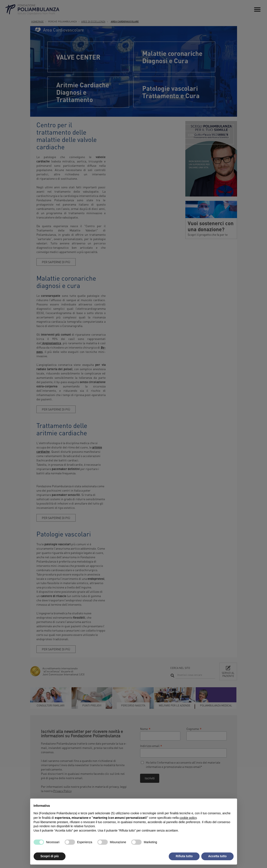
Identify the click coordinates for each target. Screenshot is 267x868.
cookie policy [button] (188, 818)
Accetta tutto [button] (217, 856)
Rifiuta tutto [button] (184, 856)
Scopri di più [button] (50, 856)
